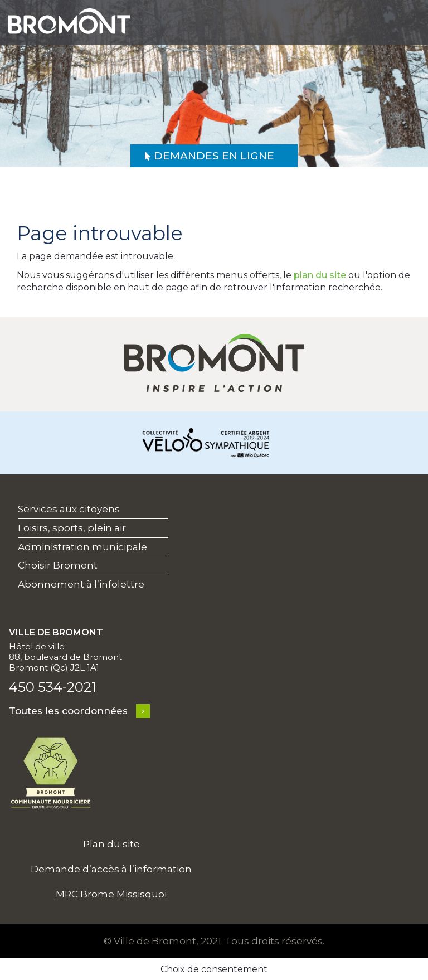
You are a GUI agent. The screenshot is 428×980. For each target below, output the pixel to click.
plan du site (320, 275)
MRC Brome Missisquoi (111, 894)
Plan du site (111, 844)
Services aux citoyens (69, 509)
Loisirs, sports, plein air (72, 528)
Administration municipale (82, 547)
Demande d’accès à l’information (111, 869)
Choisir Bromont (58, 565)
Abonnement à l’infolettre (81, 584)
